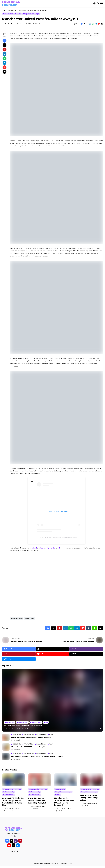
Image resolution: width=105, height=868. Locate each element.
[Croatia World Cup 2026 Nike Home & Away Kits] (52, 700)
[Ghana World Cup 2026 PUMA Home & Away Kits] (6, 747)
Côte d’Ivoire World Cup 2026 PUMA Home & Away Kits (31, 737)
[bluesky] (19, 659)
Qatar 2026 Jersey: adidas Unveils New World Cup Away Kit (37, 800)
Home (4, 10)
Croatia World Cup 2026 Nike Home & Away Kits (24, 726)
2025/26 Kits (13, 10)
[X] (53, 649)
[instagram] (86, 649)
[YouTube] (53, 654)
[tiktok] (86, 654)
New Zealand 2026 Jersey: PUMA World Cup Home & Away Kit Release (37, 756)
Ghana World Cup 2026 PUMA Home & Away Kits (29, 747)
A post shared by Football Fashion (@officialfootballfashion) (59, 537)
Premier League (29, 619)
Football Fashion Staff (13, 24)
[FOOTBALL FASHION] (11, 3)
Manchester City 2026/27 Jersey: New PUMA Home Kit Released (64, 802)
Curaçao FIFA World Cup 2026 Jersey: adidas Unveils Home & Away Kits (13, 802)
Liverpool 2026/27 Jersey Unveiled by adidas (89, 798)
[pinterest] (19, 654)
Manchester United (17, 619)
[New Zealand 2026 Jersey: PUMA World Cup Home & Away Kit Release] (6, 756)
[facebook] (19, 649)
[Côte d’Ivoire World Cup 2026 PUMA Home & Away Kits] (6, 737)
